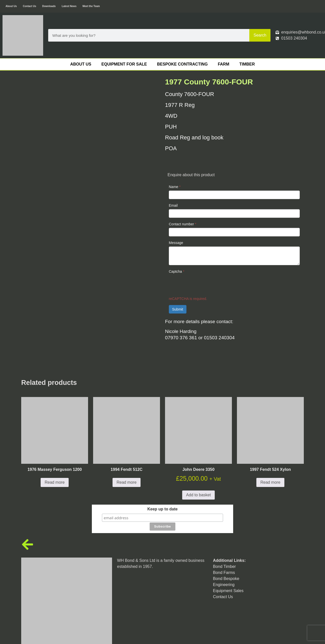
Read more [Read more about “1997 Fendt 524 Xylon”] (270, 461)
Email (173, 205)
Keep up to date (162, 488)
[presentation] (207, 285)
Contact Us (29, 6)
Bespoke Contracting (182, 64)
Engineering (224, 555)
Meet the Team (91, 6)
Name (175, 187)
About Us (11, 6)
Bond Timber (224, 537)
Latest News (69, 6)
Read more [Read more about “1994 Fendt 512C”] (127, 461)
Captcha (177, 271)
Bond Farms (224, 543)
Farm (223, 64)
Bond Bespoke (226, 549)
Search (260, 35)
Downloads (49, 6)
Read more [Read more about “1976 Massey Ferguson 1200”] (55, 461)
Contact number (183, 224)
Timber (247, 64)
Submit (178, 309)
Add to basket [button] (199, 474)
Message (176, 243)
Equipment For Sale (124, 64)
